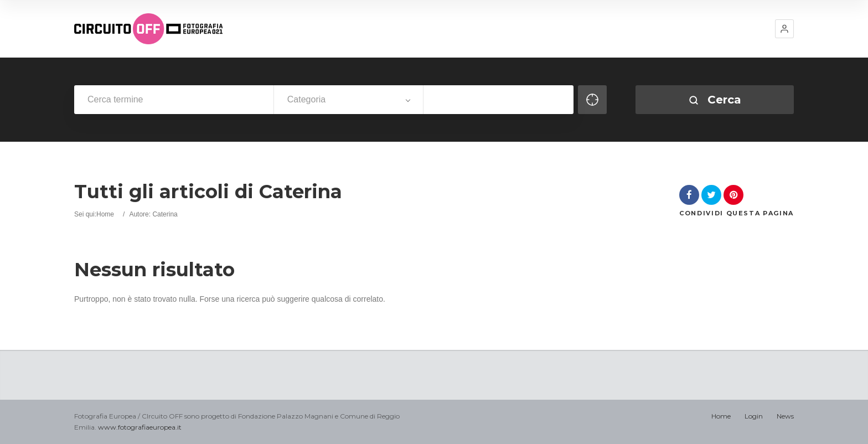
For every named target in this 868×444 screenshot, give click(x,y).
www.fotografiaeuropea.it (140, 427)
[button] (784, 29)
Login (754, 416)
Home (105, 214)
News (785, 416)
